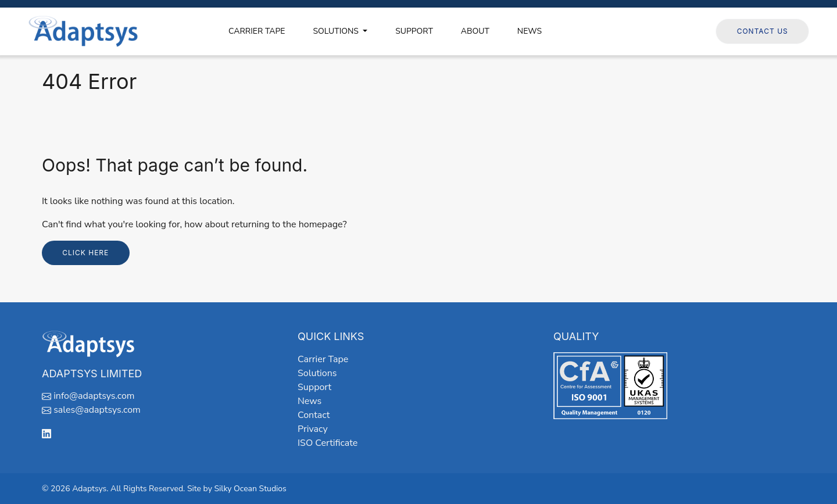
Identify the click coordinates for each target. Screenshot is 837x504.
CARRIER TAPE (257, 31)
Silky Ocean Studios (250, 489)
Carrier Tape (323, 359)
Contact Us (763, 31)
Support (314, 387)
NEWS (530, 31)
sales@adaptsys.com (97, 410)
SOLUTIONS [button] (337, 31)
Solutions (317, 373)
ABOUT (475, 31)
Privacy (313, 429)
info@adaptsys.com (94, 396)
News (310, 401)
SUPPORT (414, 31)
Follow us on (678, 31)
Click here (85, 253)
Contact (314, 415)
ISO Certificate (328, 443)
